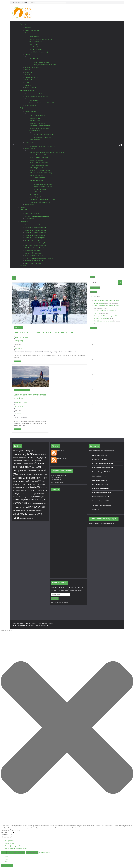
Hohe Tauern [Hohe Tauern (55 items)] (28, 484)
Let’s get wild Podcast (32, 30)
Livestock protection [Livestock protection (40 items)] (23, 487)
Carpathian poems (40, 189)
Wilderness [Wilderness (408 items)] (36, 507)
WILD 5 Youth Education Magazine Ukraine (39, 258)
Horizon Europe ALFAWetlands (103, 472)
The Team (28, 33)
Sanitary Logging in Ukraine (34, 263)
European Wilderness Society (22, 390)
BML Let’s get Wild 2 (36, 168)
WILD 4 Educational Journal (34, 255)
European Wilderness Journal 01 (35, 227)
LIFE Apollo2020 (35, 118)
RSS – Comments (59, 458)
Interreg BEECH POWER (37, 178)
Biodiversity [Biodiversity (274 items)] (23, 454)
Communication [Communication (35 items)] (18, 464)
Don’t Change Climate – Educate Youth (42, 199)
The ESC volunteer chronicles (103, 321)
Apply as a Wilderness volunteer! (45, 65)
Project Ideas (29, 142)
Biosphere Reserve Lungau (34, 67)
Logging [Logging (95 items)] (35, 487)
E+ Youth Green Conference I (39, 165)
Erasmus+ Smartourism (100, 459)
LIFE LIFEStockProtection (101, 488)
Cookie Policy (29, 80)
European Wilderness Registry (35, 238)
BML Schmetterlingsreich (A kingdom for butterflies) (47, 152)
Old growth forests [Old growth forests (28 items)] (21, 491)
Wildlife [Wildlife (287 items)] (21, 514)
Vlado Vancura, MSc (36, 42)
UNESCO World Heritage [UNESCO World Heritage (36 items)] (36, 503)
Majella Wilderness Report (33, 240)
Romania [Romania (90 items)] (18, 500)
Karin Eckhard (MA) (36, 49)
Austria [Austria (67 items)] (28, 451)
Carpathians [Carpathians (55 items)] (21, 458)
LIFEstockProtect (35, 121)
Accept (4, 852)
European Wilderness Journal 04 (35, 235)
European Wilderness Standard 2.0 (36, 225)
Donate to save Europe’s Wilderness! (37, 216)
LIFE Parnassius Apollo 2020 (102, 493)
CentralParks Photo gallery (43, 184)
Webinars (28, 28)
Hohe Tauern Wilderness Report (35, 245)
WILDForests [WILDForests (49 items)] (36, 510)
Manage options (10, 841)
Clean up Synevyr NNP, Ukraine (40, 170)
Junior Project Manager (42, 62)
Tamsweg (24, 417)
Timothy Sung (18, 341)
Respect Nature (35, 140)
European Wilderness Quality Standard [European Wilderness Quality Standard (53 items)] (33, 475)
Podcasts (23, 207)
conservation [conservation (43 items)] (29, 464)
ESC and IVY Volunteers (37, 123)
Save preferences (32, 852)
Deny (10, 852)
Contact (27, 75)
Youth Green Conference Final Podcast (106, 306)
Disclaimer (28, 85)
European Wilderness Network (40, 128)
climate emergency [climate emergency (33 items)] (19, 461)
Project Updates (19, 328)
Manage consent (7, 866)
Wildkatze (96, 509)
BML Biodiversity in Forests (38, 175)
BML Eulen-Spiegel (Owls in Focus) (41, 173)
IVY (75, 352)
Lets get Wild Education (100, 484)
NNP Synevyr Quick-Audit (33, 250)
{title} (6, 857)
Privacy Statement (31, 88)
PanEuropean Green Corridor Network (42, 146)
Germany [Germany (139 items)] (35, 481)
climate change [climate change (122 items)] (36, 458)
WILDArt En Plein (35, 131)
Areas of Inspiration (36, 197)
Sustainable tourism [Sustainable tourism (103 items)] (35, 500)
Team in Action (34, 37)
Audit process (34, 100)
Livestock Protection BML (101, 497)
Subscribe (55, 599)
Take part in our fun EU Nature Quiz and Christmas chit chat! (44, 332)
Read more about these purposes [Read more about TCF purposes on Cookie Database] (16, 848)
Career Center (34, 58)
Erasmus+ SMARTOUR (37, 160)
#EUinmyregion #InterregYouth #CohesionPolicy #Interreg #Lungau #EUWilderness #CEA (43, 352)
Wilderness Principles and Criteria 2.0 (42, 103)
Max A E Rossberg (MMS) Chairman (41, 39)
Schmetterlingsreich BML (101, 501)
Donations (23, 210)
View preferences (19, 852)
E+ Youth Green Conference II (39, 162)
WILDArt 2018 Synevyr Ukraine (44, 135)
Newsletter (28, 72)
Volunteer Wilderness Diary (102, 505)
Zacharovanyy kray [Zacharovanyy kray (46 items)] (26, 518)
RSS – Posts (58, 451)
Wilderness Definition (27, 90)
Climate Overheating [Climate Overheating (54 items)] (34, 460)
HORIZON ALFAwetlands (37, 115)
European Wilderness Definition (35, 94)
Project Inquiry (30, 205)
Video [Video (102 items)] (21, 507)
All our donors (29, 219)
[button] (42, 26)
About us (23, 24)
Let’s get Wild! (34, 194)
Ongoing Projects (30, 112)
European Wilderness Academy (103, 463)
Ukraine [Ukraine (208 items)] (20, 503)
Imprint (27, 82)
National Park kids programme (40, 202)
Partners (28, 70)
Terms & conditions (31, 77)
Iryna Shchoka (34, 47)
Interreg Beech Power (100, 476)
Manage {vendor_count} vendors (15, 846)
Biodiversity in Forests (100, 455)
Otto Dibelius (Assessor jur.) (39, 52)
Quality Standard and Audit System (36, 96)
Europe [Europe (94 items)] (36, 467)
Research (23, 266)
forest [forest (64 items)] (17, 481)
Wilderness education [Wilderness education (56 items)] (22, 510)
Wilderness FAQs (30, 105)
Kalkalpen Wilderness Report (34, 248)
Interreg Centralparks (37, 180)
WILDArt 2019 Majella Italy (43, 137)
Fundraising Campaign (32, 213)
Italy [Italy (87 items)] (37, 484)
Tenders (27, 54)
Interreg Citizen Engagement (39, 192)
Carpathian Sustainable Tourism (40, 126)
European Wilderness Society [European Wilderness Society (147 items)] (30, 478)
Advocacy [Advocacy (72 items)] (18, 451)
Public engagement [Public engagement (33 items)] (27, 497)
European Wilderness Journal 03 (35, 233)
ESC (15, 417)
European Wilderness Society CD (35, 243)
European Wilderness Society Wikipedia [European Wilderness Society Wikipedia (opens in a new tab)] (101, 523)
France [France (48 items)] (24, 481)
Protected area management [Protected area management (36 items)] (27, 494)
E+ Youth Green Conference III (39, 157)
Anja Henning (34, 44)
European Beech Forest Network (40, 155)
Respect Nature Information (34, 261)
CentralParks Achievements (43, 187)
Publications (24, 221)
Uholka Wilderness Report (33, 253)
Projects (23, 108)
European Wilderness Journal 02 (35, 230)
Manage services (10, 843)
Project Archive (30, 148)
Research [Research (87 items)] (39, 497)
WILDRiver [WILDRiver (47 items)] (33, 514)
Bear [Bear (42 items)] (35, 451)
